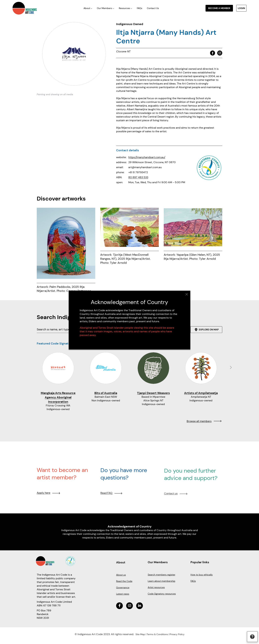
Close (187, 294)
